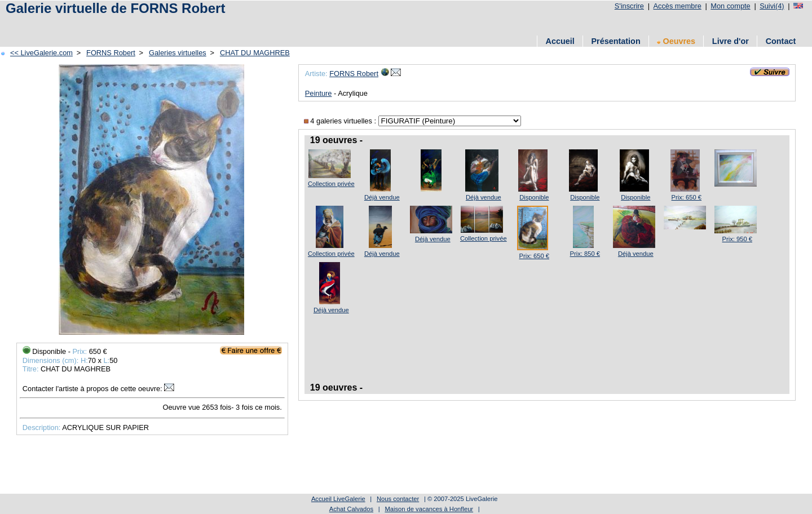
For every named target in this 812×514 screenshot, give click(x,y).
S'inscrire (629, 6)
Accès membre (677, 6)
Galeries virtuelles (178, 53)
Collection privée (331, 184)
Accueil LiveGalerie (338, 499)
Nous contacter (398, 499)
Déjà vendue (382, 197)
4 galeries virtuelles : (341, 121)
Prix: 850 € (585, 254)
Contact (781, 41)
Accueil (560, 41)
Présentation (616, 41)
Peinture (319, 93)
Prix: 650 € (687, 197)
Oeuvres (676, 41)
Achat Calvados (351, 509)
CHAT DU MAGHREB (255, 53)
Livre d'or (731, 41)
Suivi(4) (772, 6)
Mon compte (730, 6)
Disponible (534, 197)
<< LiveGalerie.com (41, 53)
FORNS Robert (111, 53)
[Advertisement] (208, 24)
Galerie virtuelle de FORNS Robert (115, 8)
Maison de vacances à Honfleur (429, 509)
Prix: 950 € (737, 239)
